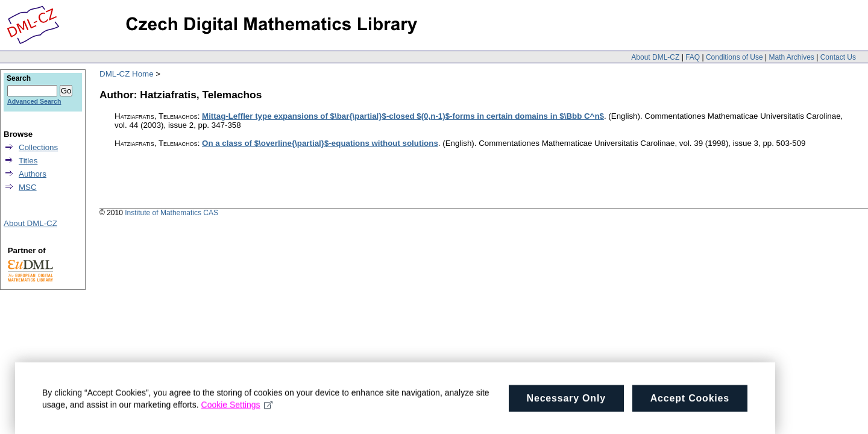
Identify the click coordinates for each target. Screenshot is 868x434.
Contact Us (838, 57)
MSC (28, 187)
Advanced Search (34, 101)
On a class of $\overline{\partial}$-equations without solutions (320, 143)
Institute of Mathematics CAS (171, 213)
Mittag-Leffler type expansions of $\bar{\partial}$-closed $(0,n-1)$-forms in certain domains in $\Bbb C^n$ (403, 116)
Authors (33, 174)
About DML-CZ (655, 57)
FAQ (693, 57)
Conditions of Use (734, 57)
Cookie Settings (237, 410)
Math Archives (791, 57)
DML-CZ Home (127, 74)
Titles (28, 161)
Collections (38, 147)
